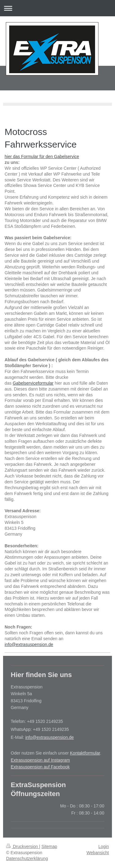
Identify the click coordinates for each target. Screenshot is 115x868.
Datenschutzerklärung (27, 858)
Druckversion (23, 846)
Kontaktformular (85, 753)
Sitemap (49, 846)
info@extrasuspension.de (29, 644)
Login (104, 846)
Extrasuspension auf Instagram (40, 760)
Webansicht (98, 853)
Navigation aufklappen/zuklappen (57, 8)
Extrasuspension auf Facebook (40, 767)
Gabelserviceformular (33, 383)
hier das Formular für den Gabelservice (42, 157)
